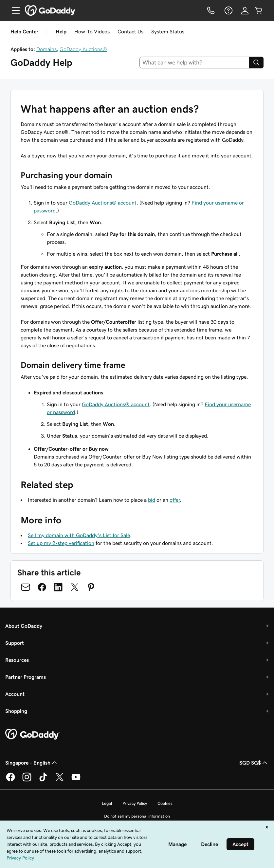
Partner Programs (26, 677)
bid (152, 500)
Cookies (165, 803)
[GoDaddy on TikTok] (43, 780)
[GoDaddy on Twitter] (60, 780)
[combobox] (194, 63)
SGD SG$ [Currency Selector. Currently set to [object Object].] (254, 763)
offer (175, 500)
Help (61, 31)
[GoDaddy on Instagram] (27, 780)
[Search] (256, 63)
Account (15, 694)
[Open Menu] (13, 10)
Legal (107, 803)
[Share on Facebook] (42, 587)
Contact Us (130, 31)
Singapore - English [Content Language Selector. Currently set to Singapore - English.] (32, 763)
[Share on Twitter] (75, 587)
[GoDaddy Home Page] (32, 734)
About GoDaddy (24, 626)
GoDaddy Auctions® (83, 49)
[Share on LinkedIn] (58, 587)
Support (15, 643)
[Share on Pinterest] (91, 587)
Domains (46, 49)
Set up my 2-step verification (61, 543)
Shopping (16, 711)
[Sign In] (245, 10)
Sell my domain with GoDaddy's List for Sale (79, 535)
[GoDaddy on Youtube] (76, 780)
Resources (17, 660)
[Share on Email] (26, 587)
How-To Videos (92, 31)
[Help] (228, 10)
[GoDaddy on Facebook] (10, 780)
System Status (168, 31)
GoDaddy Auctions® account (103, 203)
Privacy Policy (135, 803)
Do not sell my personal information (137, 816)
